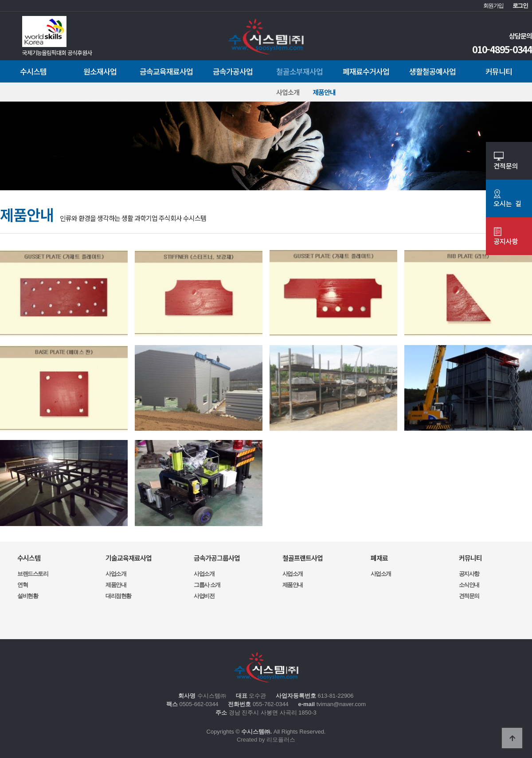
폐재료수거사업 (366, 71)
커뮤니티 (499, 71)
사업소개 (288, 92)
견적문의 (469, 596)
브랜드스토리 (33, 574)
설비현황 (27, 596)
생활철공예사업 (432, 71)
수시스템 (33, 71)
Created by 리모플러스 (266, 740)
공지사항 (469, 574)
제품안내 (324, 92)
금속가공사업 (233, 71)
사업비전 (204, 596)
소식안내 (469, 585)
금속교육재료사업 (166, 71)
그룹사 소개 (207, 585)
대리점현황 (118, 596)
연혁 (22, 585)
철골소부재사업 (299, 71)
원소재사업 (100, 71)
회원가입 (493, 6)
